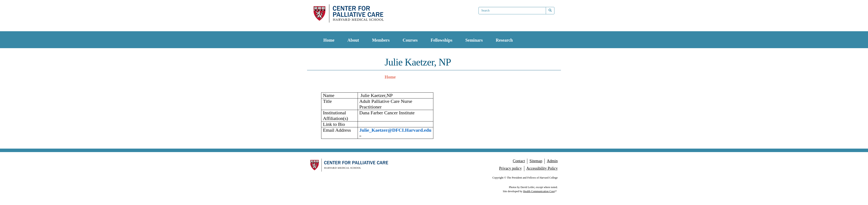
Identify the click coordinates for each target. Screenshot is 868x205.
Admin (552, 161)
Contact (519, 161)
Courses (410, 40)
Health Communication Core (541, 191)
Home (329, 40)
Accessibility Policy (542, 168)
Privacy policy (510, 168)
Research (504, 40)
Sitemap (536, 161)
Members (381, 40)
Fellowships (441, 40)
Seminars (474, 40)
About (353, 40)
